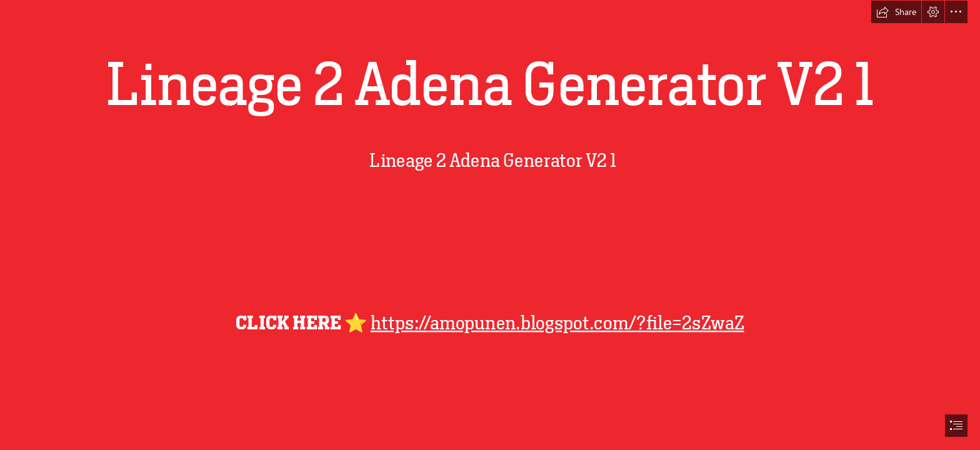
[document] (490, 225)
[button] (896, 12)
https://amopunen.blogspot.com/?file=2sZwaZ (557, 323)
